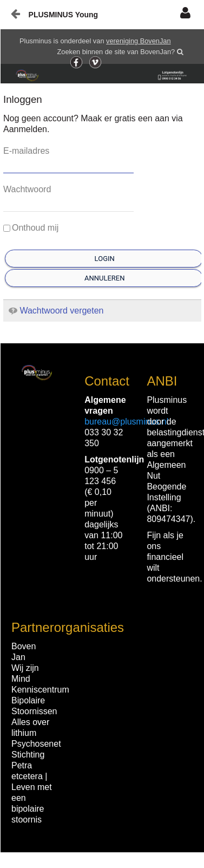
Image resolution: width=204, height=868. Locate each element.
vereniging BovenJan (139, 41)
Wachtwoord (27, 189)
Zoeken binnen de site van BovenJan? (116, 52)
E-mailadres (26, 151)
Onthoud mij (31, 228)
